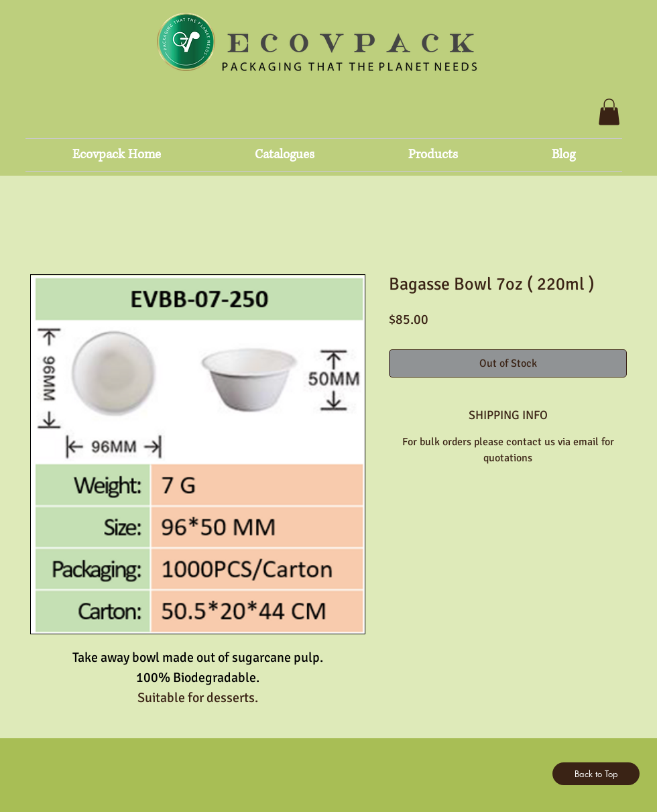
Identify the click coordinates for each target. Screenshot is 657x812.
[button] (609, 112)
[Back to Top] (596, 774)
